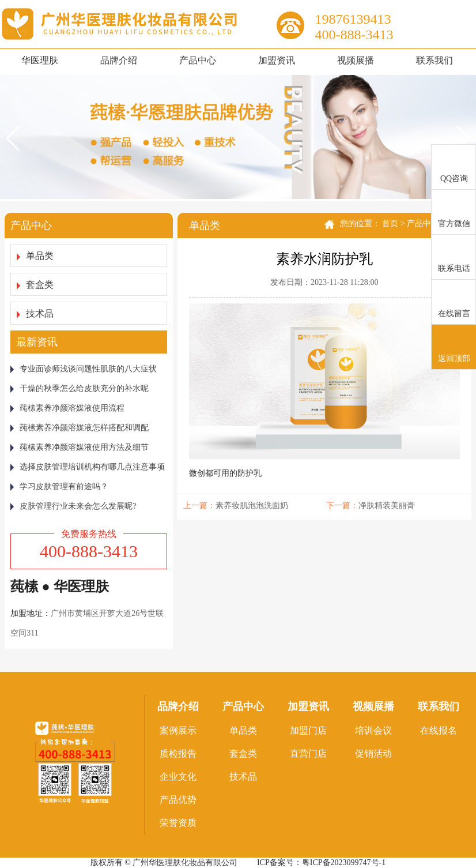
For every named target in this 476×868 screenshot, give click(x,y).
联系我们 (435, 60)
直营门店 (308, 754)
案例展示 (178, 730)
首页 (390, 223)
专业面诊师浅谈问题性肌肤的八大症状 (84, 369)
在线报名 (439, 730)
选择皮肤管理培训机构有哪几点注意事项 (88, 467)
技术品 (35, 313)
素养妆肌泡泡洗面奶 (252, 506)
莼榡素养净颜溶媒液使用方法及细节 (80, 447)
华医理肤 (40, 60)
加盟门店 (308, 730)
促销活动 (373, 754)
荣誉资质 (178, 823)
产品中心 (198, 60)
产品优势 (178, 800)
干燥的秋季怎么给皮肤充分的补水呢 (80, 388)
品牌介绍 (119, 60)
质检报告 (178, 754)
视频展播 (356, 60)
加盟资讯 (277, 60)
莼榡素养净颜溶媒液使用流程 (67, 408)
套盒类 (35, 285)
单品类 (35, 256)
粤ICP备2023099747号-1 (344, 863)
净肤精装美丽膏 (387, 506)
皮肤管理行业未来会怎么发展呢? (73, 506)
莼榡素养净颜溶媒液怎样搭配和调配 (80, 428)
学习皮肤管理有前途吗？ (59, 486)
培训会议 (373, 730)
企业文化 (178, 777)
